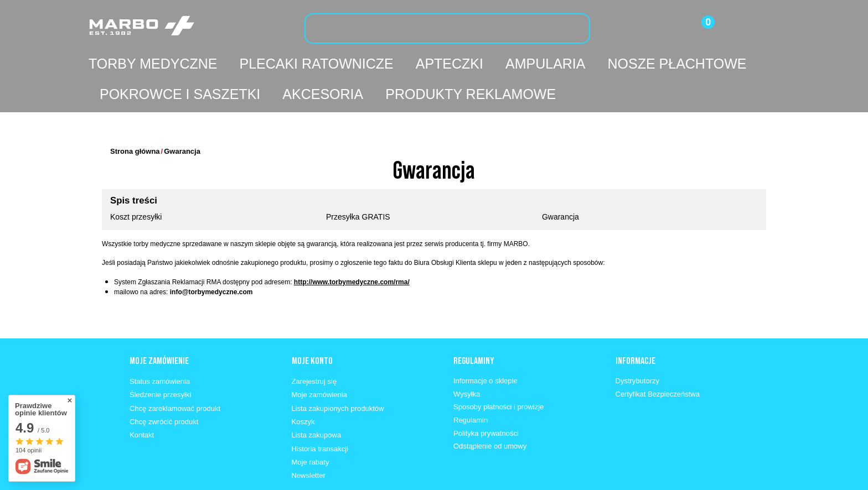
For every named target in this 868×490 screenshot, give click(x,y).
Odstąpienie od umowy (490, 413)
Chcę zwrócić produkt (164, 389)
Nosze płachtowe (677, 64)
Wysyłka (467, 361)
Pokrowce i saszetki (180, 94)
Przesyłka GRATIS (358, 184)
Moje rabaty (311, 429)
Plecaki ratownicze (316, 64)
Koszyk (303, 389)
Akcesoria (323, 94)
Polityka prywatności (486, 400)
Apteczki (449, 64)
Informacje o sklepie (485, 348)
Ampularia (545, 64)
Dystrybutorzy (637, 348)
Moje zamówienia (319, 361)
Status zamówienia (160, 348)
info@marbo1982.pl (277, 480)
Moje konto (312, 327)
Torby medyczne (153, 64)
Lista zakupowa (317, 402)
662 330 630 (201, 480)
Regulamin (471, 387)
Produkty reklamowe (471, 94)
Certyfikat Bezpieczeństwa (658, 361)
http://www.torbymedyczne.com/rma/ (352, 249)
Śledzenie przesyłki (160, 361)
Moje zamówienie (159, 327)
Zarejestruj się (314, 348)
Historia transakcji (320, 416)
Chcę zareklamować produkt (175, 375)
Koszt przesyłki (136, 184)
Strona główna (135, 118)
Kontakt (142, 402)
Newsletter (309, 442)
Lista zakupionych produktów (338, 375)
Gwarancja (560, 184)
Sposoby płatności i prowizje (498, 374)
